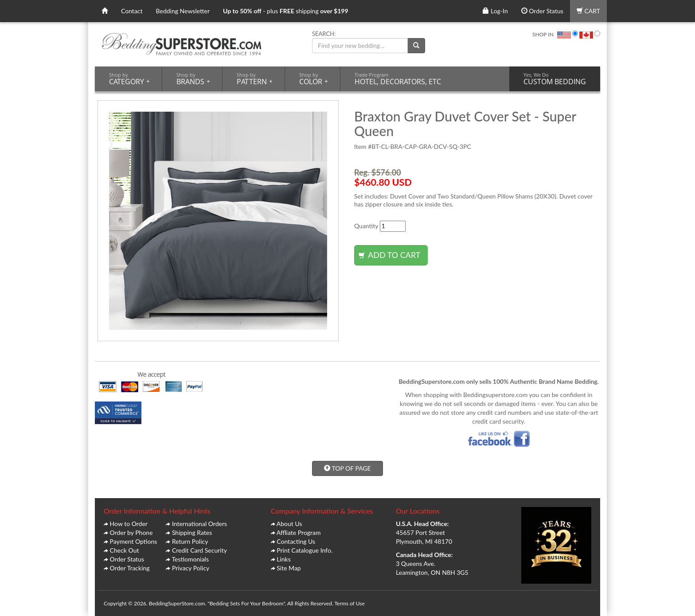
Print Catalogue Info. (305, 550)
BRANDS (193, 79)
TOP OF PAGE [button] (347, 468)
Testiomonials (190, 559)
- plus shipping (286, 11)
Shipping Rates (192, 532)
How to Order (129, 524)
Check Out (125, 550)
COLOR (314, 79)
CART (588, 11)
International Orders (199, 524)
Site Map (289, 568)
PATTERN (255, 79)
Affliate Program (299, 532)
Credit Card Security (199, 550)
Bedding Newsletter (183, 11)
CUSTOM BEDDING (555, 79)
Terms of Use (349, 603)
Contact (132, 11)
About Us (289, 524)
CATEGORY (129, 79)
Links (284, 559)
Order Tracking (130, 568)
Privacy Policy (191, 568)
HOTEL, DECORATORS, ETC (398, 79)
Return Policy (190, 541)
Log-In (495, 11)
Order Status (542, 11)
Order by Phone (131, 532)
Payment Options (134, 541)
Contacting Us (296, 541)
